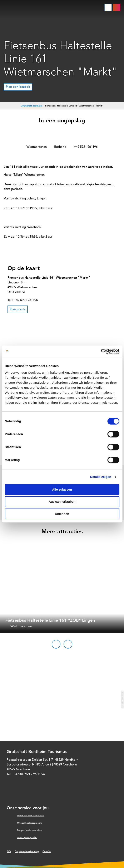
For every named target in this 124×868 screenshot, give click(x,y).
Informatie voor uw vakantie (31, 816)
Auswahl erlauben (62, 502)
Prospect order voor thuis (29, 830)
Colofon (47, 851)
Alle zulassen (62, 489)
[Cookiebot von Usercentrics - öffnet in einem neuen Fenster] (101, 351)
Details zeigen (101, 477)
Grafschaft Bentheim (32, 106)
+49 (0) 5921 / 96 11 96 (29, 774)
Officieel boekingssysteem (29, 823)
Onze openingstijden (27, 837)
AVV (9, 851)
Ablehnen (62, 514)
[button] (18, 87)
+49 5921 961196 (86, 147)
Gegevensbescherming (27, 851)
